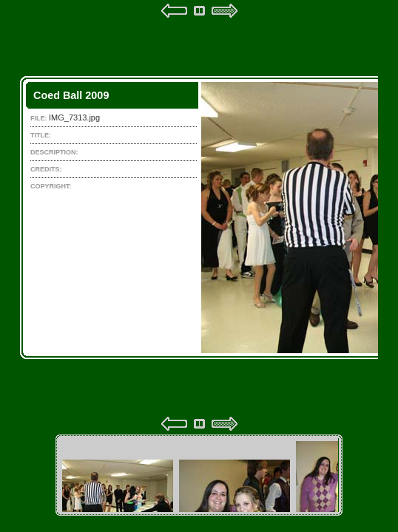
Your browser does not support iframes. (199, 217)
